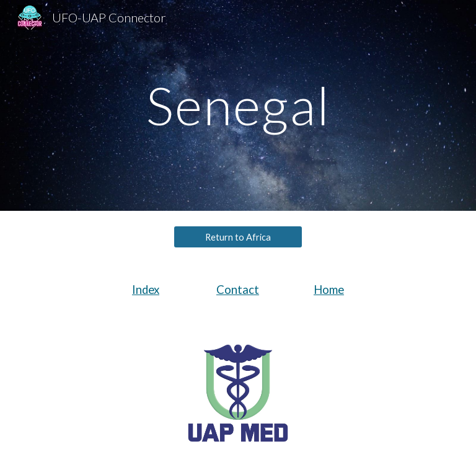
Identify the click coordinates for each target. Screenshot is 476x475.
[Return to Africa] (238, 237)
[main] (238, 105)
